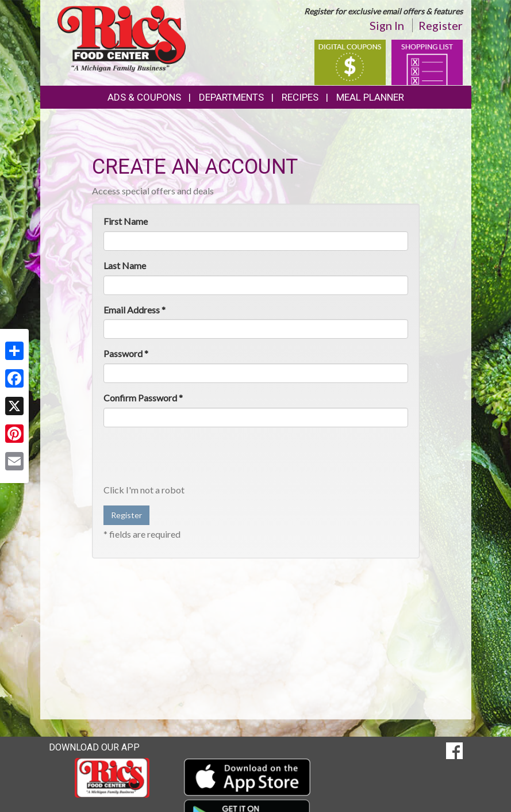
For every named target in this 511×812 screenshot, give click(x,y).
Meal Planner (370, 97)
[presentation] (191, 458)
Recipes (300, 97)
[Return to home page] (122, 38)
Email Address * (135, 310)
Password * (126, 353)
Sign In (387, 25)
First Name (126, 221)
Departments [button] (231, 97)
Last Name (125, 265)
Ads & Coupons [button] (144, 97)
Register (441, 25)
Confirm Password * (143, 398)
